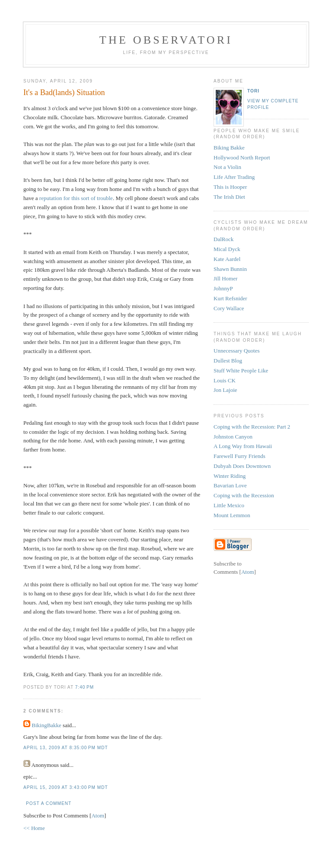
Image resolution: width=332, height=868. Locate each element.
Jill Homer (225, 278)
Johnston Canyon (233, 437)
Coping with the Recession (244, 495)
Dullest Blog (228, 361)
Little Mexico (229, 505)
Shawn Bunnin (230, 269)
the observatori (166, 40)
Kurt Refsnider (230, 298)
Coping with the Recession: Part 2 (252, 427)
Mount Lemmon (232, 515)
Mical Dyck (227, 249)
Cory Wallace (229, 308)
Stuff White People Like (241, 370)
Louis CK (225, 380)
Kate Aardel (227, 259)
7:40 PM (85, 687)
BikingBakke (46, 725)
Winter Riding (230, 476)
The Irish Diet (229, 197)
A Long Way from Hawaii (243, 446)
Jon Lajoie (225, 390)
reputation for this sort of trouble (76, 198)
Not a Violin (227, 167)
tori (253, 91)
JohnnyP (223, 288)
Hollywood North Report (242, 157)
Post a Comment (49, 803)
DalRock (223, 239)
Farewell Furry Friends (239, 456)
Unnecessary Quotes (237, 351)
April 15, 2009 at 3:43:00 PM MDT (66, 787)
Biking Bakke (229, 148)
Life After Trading (234, 177)
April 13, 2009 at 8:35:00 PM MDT (66, 748)
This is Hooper (230, 187)
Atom (98, 816)
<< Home (34, 828)
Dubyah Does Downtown (242, 466)
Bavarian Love (230, 485)
